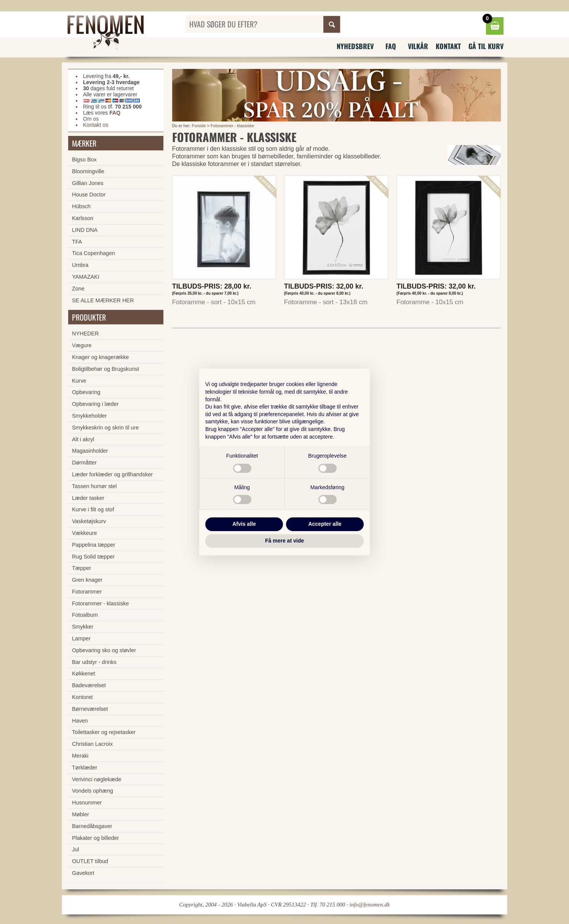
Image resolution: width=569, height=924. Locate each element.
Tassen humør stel (94, 486)
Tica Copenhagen (94, 253)
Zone (78, 289)
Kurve (79, 381)
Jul (75, 849)
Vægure (82, 345)
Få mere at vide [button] (284, 541)
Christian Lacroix (92, 744)
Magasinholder (90, 451)
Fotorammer (87, 592)
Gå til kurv (486, 46)
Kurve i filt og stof (93, 509)
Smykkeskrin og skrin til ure (105, 428)
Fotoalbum (85, 615)
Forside (199, 126)
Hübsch (81, 206)
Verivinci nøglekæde (97, 779)
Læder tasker (88, 498)
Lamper (81, 638)
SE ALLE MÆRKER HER (103, 300)
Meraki (80, 756)
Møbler (81, 814)
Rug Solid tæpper (93, 557)
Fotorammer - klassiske (232, 126)
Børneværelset (90, 709)
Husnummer (87, 803)
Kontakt (448, 46)
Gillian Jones (88, 183)
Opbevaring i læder (95, 404)
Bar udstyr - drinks (94, 662)
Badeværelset (89, 685)
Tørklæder (85, 768)
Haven (80, 721)
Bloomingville (88, 171)
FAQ (391, 46)
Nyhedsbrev (355, 46)
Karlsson (83, 218)
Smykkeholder (89, 416)
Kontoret (82, 697)
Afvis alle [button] (244, 524)
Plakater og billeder (95, 838)
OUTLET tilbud (90, 861)
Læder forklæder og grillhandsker (112, 474)
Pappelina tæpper (94, 545)
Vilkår (418, 46)
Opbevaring (86, 392)
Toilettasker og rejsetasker (104, 732)
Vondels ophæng (93, 791)
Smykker (83, 627)
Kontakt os (96, 125)
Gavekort (83, 873)
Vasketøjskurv (89, 521)
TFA (77, 242)
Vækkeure (85, 533)
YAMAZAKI (86, 277)
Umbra (80, 265)
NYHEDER (85, 334)
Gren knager (87, 580)
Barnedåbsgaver (92, 826)
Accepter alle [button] (325, 524)
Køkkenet (84, 673)
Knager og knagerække (101, 357)
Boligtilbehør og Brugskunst (105, 369)
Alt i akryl (83, 439)
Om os (91, 119)
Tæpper (82, 568)
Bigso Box (84, 160)
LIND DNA (85, 230)
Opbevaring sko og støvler (104, 650)
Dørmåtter (84, 463)
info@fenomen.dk (370, 905)
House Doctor (89, 195)
